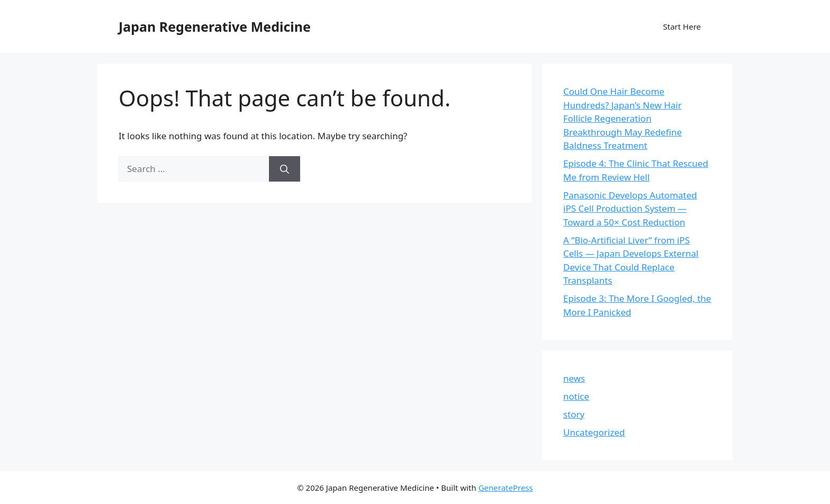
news (574, 378)
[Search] (285, 169)
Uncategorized (594, 432)
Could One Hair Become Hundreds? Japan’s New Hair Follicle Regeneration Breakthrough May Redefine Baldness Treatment (622, 118)
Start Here (682, 26)
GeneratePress (506, 488)
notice (576, 396)
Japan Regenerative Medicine (215, 26)
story (574, 414)
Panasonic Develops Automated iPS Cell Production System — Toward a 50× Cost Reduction (630, 209)
